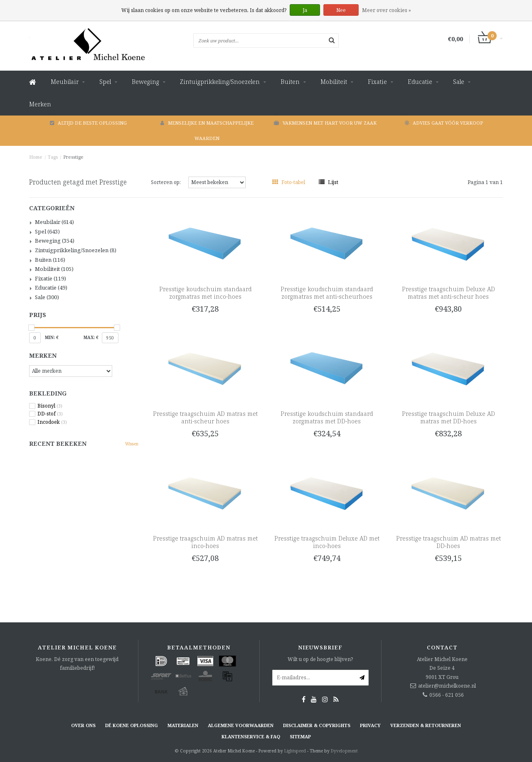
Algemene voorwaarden (241, 725)
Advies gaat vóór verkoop (444, 123)
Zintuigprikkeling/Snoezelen (220, 82)
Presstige (73, 157)
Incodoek (52, 422)
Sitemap (300, 736)
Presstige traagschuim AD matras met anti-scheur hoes (205, 417)
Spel (105, 82)
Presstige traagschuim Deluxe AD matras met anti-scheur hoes (448, 293)
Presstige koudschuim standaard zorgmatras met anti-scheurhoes (327, 293)
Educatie (420, 82)
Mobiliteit (334, 82)
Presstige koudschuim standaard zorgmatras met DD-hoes (327, 417)
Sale (459, 82)
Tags (53, 157)
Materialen (183, 725)
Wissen (132, 444)
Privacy (370, 725)
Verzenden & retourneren (426, 725)
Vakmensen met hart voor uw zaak (325, 123)
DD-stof (50, 414)
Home (36, 157)
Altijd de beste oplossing (88, 123)
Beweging (145, 82)
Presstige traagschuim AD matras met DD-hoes (448, 542)
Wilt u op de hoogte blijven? (320, 659)
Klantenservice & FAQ (251, 736)
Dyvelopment (344, 751)
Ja (305, 10)
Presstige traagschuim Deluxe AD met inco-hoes (327, 542)
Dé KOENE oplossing (132, 725)
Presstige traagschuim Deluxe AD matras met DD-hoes (448, 417)
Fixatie (377, 82)
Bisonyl (50, 406)
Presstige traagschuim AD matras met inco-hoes (205, 542)
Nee (341, 10)
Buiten (290, 82)
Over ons (83, 725)
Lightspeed (295, 751)
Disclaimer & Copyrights (317, 725)
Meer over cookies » (387, 10)
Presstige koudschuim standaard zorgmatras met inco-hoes (205, 293)
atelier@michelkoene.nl (447, 686)
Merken (40, 104)
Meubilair (65, 82)
